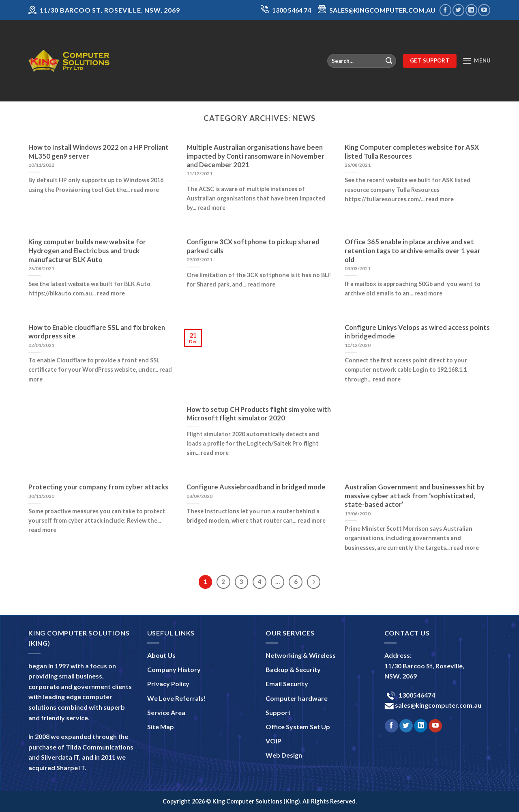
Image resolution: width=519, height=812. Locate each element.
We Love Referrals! (177, 698)
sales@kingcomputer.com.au (438, 705)
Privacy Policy (168, 684)
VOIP (273, 741)
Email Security (287, 684)
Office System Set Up (298, 727)
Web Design (284, 755)
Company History (174, 669)
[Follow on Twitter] (458, 10)
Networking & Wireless (301, 655)
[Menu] (476, 61)
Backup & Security (293, 669)
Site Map (161, 727)
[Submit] (389, 61)
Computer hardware (297, 698)
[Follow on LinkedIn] (471, 10)
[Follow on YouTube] (484, 10)
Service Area (166, 712)
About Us (161, 655)
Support (278, 712)
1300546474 (416, 695)
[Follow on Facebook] (445, 10)
